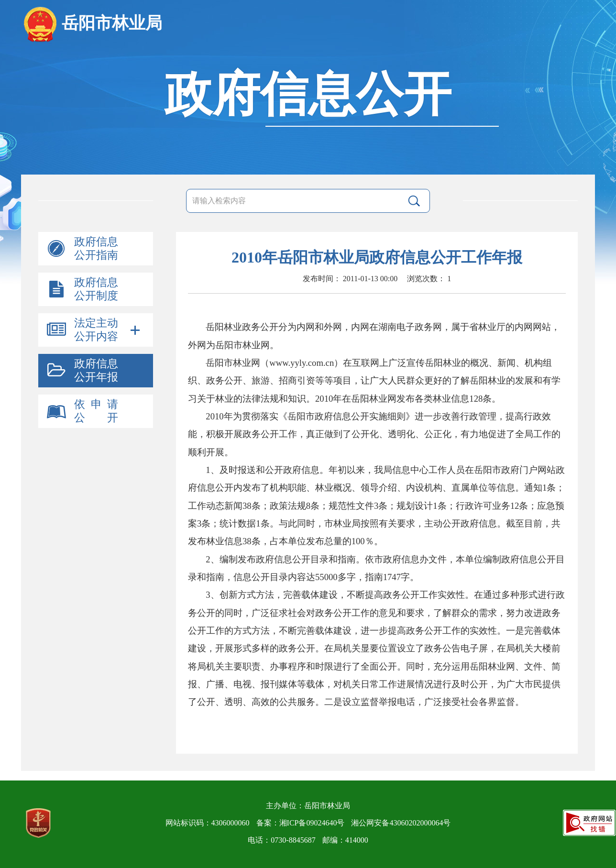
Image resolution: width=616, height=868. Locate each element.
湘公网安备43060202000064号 (401, 823)
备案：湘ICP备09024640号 (301, 823)
